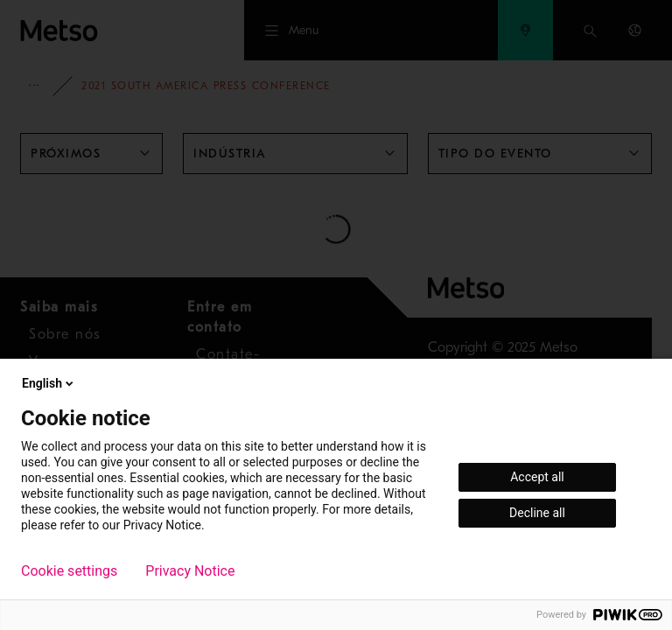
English (49, 383)
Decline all (537, 513)
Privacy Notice (190, 571)
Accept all (537, 477)
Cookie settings (69, 571)
